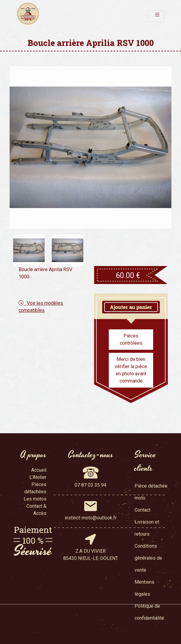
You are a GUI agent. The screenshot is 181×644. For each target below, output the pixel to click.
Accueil (39, 470)
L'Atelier (38, 477)
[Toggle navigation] (156, 16)
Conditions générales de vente (148, 558)
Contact (142, 510)
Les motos (35, 499)
